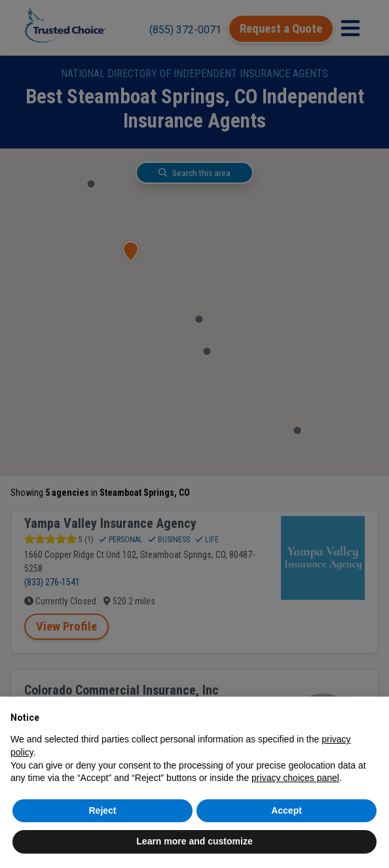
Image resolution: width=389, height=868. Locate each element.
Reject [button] (102, 810)
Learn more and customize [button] (194, 841)
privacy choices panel (295, 778)
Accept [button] (287, 810)
